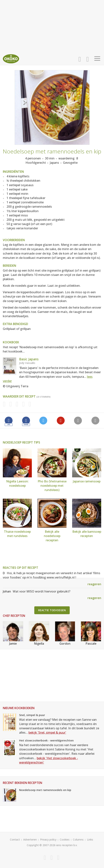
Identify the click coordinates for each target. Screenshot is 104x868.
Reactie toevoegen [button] (52, 610)
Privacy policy (48, 839)
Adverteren (30, 839)
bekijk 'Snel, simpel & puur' (47, 732)
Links (90, 839)
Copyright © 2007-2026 (41, 845)
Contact (15, 839)
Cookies (65, 839)
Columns (78, 839)
